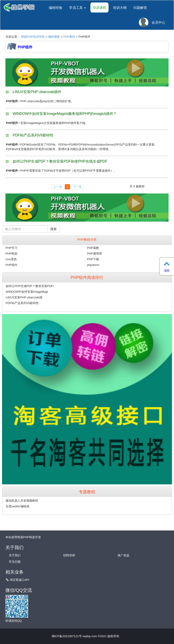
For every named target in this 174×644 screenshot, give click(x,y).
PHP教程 (69, 37)
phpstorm (93, 265)
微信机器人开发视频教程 (22, 501)
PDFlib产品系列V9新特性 (33, 135)
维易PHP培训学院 (33, 37)
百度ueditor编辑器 (18, 506)
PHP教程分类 (87, 240)
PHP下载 (93, 259)
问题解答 (140, 8)
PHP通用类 (94, 254)
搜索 (53, 229)
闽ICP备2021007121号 (67, 636)
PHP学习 (11, 248)
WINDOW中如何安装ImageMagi (27, 292)
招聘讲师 (69, 555)
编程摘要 (54, 37)
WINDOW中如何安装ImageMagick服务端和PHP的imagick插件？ (65, 114)
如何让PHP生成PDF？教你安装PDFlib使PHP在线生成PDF (60, 161)
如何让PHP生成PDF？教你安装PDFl (30, 286)
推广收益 (123, 555)
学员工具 (77, 8)
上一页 (58, 187)
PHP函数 (93, 248)
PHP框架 (11, 254)
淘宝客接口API (19, 580)
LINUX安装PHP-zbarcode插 (24, 297)
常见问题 (15, 562)
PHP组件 (11, 265)
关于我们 (15, 555)
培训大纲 (120, 8)
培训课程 (99, 8)
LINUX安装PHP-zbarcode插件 (37, 92)
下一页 (77, 187)
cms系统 (11, 259)
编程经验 (56, 8)
